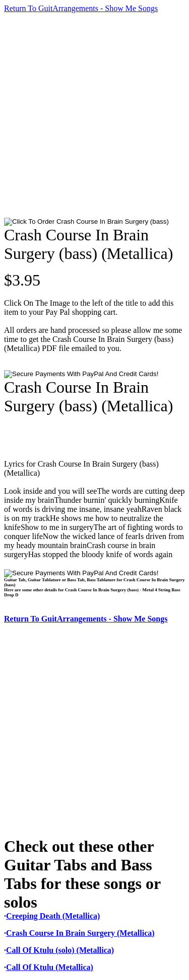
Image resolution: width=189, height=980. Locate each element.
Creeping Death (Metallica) (53, 916)
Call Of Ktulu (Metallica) (50, 967)
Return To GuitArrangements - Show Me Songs (81, 8)
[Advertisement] (94, 115)
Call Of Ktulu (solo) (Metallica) (60, 950)
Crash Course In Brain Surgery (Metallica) (80, 933)
